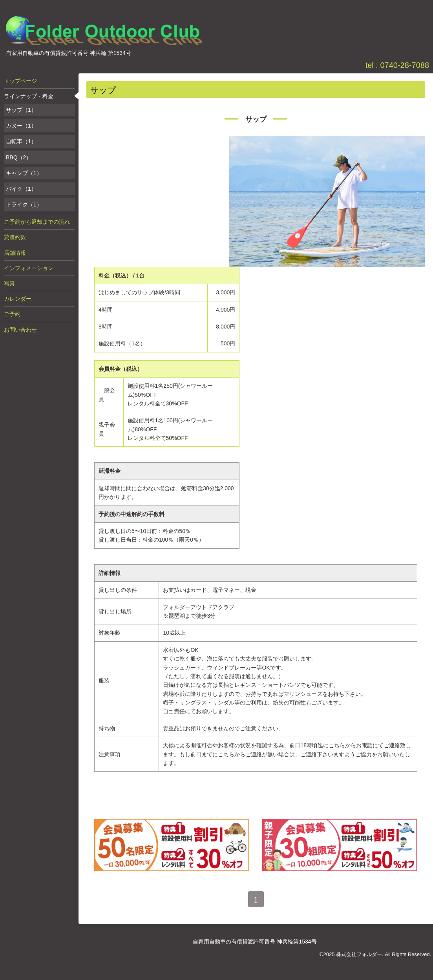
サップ (256, 119)
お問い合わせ (20, 330)
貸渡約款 (15, 237)
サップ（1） (21, 110)
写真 (9, 283)
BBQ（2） (19, 157)
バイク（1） (21, 189)
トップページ (20, 81)
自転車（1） (21, 141)
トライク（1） (24, 204)
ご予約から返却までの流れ (37, 222)
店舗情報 (15, 253)
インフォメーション (29, 268)
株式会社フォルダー (359, 954)
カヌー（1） (21, 126)
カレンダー (18, 299)
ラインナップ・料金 (29, 96)
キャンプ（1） (24, 173)
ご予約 (12, 314)
